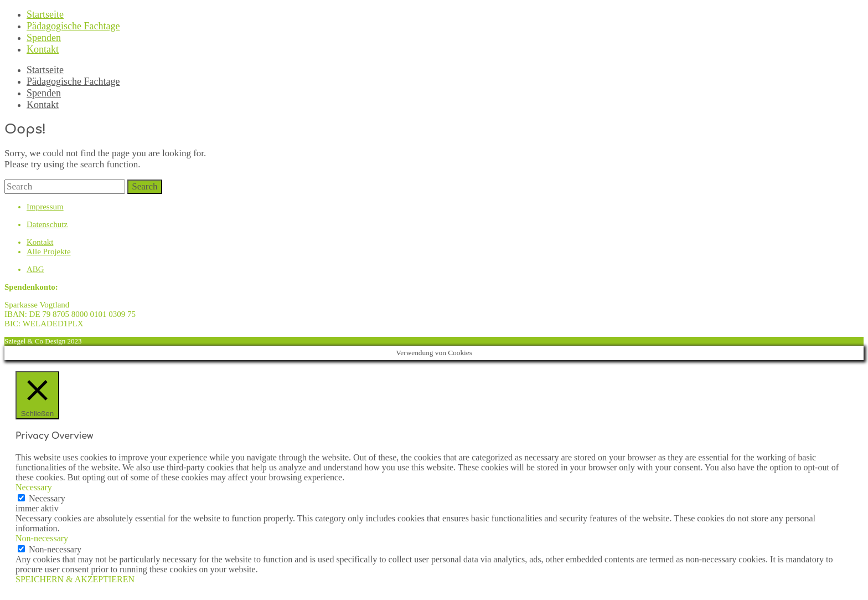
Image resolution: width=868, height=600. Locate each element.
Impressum (45, 207)
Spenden (44, 38)
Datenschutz (47, 224)
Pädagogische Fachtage (73, 26)
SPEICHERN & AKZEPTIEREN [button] (75, 579)
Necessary (47, 498)
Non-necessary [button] (42, 538)
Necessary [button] (34, 487)
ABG (35, 269)
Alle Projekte (49, 252)
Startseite (45, 14)
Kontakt (43, 49)
